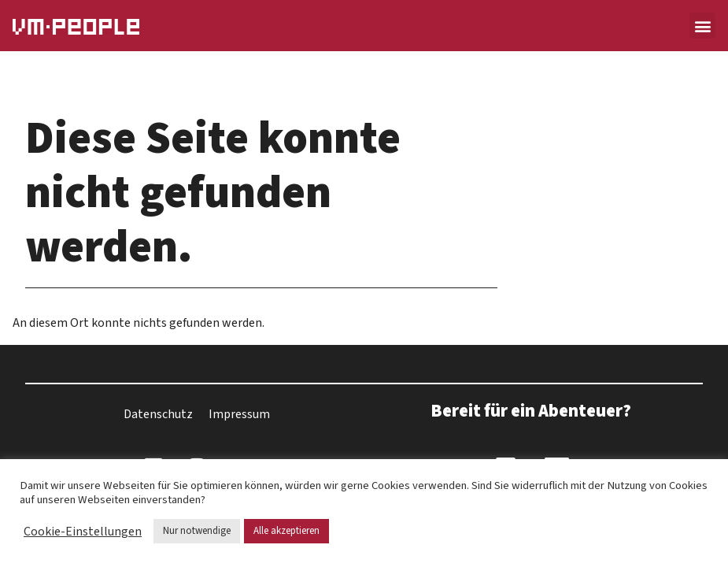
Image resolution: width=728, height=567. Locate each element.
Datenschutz (158, 414)
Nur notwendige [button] (197, 531)
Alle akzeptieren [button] (286, 531)
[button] (702, 26)
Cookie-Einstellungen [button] (83, 532)
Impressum (239, 414)
